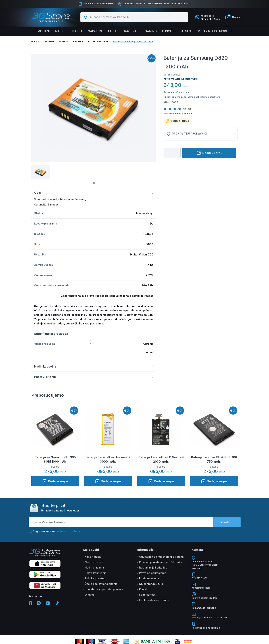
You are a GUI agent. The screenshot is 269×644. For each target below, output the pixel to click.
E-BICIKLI (169, 31)
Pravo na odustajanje (153, 573)
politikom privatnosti (69, 531)
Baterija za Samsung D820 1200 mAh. (133, 42)
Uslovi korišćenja (96, 573)
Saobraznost (147, 595)
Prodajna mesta (149, 578)
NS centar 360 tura (151, 584)
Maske (60, 31)
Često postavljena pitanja (101, 584)
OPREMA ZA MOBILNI (57, 42)
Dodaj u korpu (209, 153)
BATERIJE (78, 42)
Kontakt (144, 589)
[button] (166, 109)
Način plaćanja (94, 568)
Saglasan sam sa (55, 531)
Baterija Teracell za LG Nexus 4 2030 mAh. (161, 459)
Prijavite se (227, 522)
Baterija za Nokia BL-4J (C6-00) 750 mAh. (214, 459)
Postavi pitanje (94, 377)
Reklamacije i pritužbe (153, 568)
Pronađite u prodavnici (201, 134)
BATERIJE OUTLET (98, 42)
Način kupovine (94, 366)
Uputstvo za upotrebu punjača (104, 589)
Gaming (151, 31)
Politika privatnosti (97, 578)
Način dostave (94, 562)
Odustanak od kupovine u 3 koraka (161, 557)
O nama (90, 595)
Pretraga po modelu (215, 31)
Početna (36, 42)
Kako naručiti (93, 557)
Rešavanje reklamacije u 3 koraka (161, 562)
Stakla (77, 31)
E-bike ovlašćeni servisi (154, 600)
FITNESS (187, 31)
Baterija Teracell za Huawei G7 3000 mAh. (108, 459)
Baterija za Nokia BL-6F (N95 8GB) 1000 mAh (55, 459)
